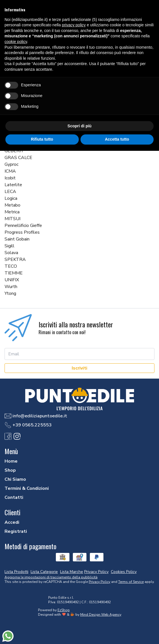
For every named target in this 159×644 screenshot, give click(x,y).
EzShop (64, 610)
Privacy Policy (99, 582)
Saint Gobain (17, 239)
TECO (11, 266)
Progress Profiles (22, 232)
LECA (10, 192)
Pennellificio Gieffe (23, 226)
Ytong (10, 293)
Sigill (9, 246)
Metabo (12, 205)
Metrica (12, 212)
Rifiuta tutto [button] (42, 139)
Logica (11, 198)
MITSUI (12, 219)
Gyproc (11, 164)
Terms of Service (131, 582)
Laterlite (13, 185)
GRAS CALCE (18, 158)
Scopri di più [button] (79, 126)
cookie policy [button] (16, 42)
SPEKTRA (15, 259)
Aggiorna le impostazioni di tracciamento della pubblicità (51, 577)
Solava (11, 253)
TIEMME (14, 273)
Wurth (11, 287)
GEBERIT (14, 151)
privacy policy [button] (74, 25)
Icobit (10, 178)
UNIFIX (12, 280)
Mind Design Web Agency (101, 615)
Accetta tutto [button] (117, 139)
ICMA (10, 171)
